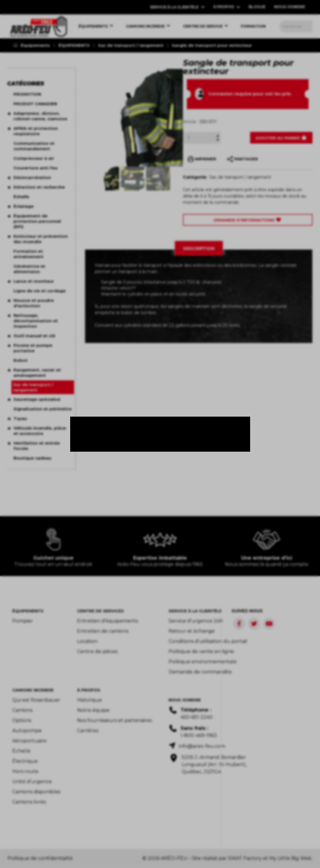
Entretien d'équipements (108, 621)
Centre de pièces (97, 651)
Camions (22, 710)
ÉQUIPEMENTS (74, 45)
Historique (90, 700)
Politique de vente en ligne (201, 651)
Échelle (21, 751)
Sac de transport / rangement (131, 45)
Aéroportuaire (29, 741)
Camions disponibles (36, 792)
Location (87, 641)
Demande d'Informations (248, 220)
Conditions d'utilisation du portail (208, 641)
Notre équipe (93, 710)
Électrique (25, 761)
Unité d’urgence (32, 782)
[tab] (199, 248)
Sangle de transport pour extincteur (212, 45)
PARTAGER (242, 159)
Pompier (23, 621)
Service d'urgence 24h (196, 621)
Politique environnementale (203, 662)
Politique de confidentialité (40, 858)
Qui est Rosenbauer (36, 700)
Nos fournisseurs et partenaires (114, 720)
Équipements (32, 45)
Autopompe (27, 731)
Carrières (88, 731)
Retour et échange (192, 631)
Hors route (25, 771)
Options (22, 720)
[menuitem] (39, 26)
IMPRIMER (202, 159)
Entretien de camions (103, 631)
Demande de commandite (200, 672)
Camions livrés (29, 802)
